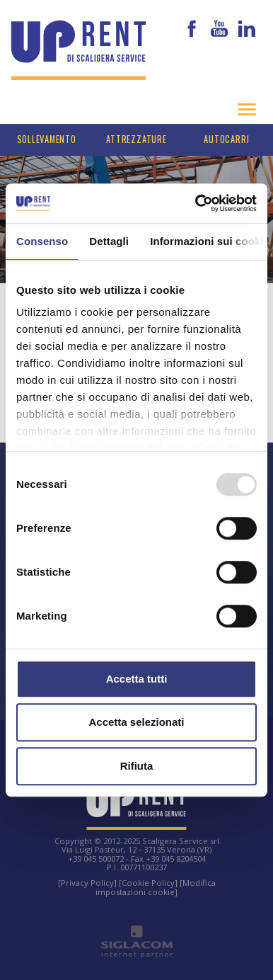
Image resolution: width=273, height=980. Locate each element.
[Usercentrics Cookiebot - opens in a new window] (196, 203)
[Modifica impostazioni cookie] (156, 887)
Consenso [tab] (42, 241)
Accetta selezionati (136, 722)
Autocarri (226, 139)
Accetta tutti (137, 679)
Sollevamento (47, 139)
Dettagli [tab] (109, 241)
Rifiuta (137, 766)
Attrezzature (136, 139)
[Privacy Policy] (87, 883)
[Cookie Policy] (148, 883)
